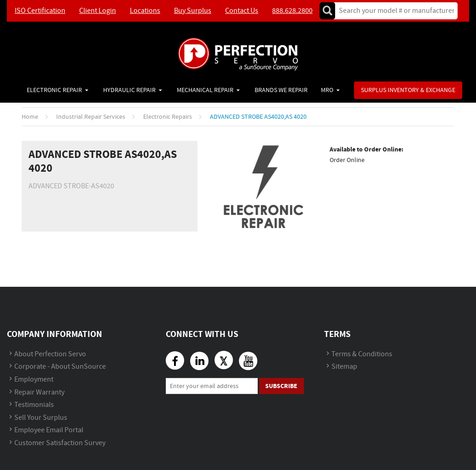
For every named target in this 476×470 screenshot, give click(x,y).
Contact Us (242, 11)
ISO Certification (40, 11)
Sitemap (344, 367)
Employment (34, 380)
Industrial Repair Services (91, 117)
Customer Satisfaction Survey (60, 443)
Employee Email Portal (49, 430)
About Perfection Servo (50, 354)
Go (327, 11)
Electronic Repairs (168, 117)
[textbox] (393, 11)
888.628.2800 (292, 11)
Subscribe (281, 386)
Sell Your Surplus (41, 418)
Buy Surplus (193, 11)
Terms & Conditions (362, 354)
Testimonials (34, 405)
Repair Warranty (39, 392)
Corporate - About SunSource (60, 367)
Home (30, 117)
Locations (145, 11)
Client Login (98, 11)
